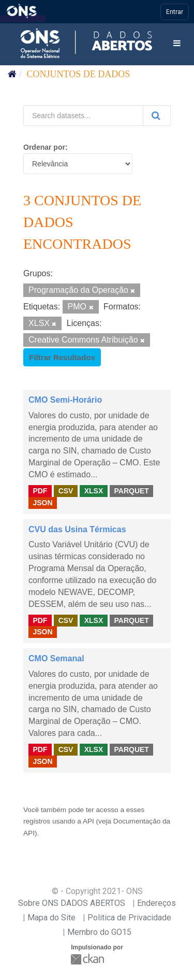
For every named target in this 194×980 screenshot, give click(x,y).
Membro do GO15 (99, 932)
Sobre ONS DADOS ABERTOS (72, 903)
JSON (42, 503)
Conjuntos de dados (79, 74)
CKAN (88, 959)
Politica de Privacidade (129, 918)
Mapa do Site (51, 918)
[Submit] (157, 116)
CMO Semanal (56, 658)
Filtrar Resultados (62, 357)
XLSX (94, 491)
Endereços (156, 903)
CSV (66, 491)
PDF (40, 491)
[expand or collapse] (177, 44)
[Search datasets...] (83, 116)
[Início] (12, 74)
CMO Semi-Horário (65, 400)
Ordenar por (44, 147)
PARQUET (131, 491)
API (88, 821)
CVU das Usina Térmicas (77, 529)
